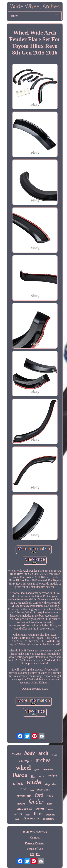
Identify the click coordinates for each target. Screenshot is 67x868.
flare (38, 814)
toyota (16, 754)
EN (32, 854)
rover (40, 808)
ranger (26, 761)
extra (52, 776)
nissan (51, 810)
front (50, 804)
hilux (50, 796)
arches (43, 760)
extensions (24, 796)
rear (17, 819)
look (41, 776)
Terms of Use (35, 849)
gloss (37, 770)
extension (48, 769)
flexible (55, 755)
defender (51, 784)
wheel (23, 768)
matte (28, 815)
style (32, 790)
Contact (35, 838)
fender (36, 802)
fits (33, 777)
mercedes (44, 789)
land (23, 789)
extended (50, 815)
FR (38, 854)
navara (21, 804)
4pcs (18, 814)
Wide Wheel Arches (35, 832)
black (18, 783)
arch (43, 753)
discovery (31, 819)
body (29, 753)
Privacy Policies (35, 843)
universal (24, 809)
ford (39, 795)
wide (34, 783)
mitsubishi (48, 819)
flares (20, 775)
